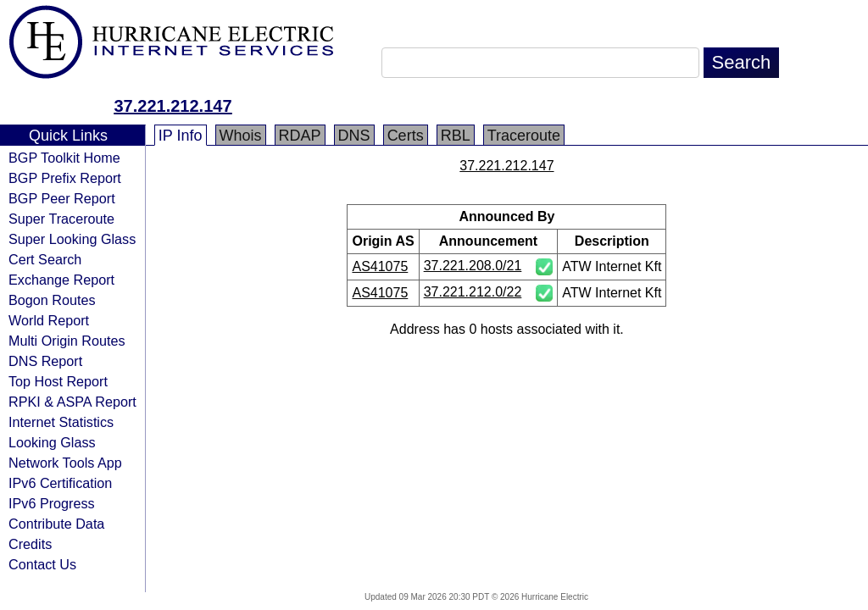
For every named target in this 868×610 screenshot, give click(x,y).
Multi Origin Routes (67, 341)
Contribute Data (56, 524)
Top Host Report (58, 381)
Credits (30, 544)
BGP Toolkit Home (64, 158)
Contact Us (42, 564)
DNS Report (45, 361)
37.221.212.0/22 (473, 292)
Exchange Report (61, 280)
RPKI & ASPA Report (72, 402)
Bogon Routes (52, 300)
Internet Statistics (61, 422)
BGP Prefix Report (65, 178)
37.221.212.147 (172, 106)
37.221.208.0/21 (473, 266)
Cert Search (45, 259)
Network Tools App (65, 463)
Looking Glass (52, 442)
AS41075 (380, 266)
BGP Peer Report (62, 198)
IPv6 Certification (60, 483)
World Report (49, 320)
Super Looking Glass (72, 239)
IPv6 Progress (52, 503)
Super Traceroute (61, 219)
